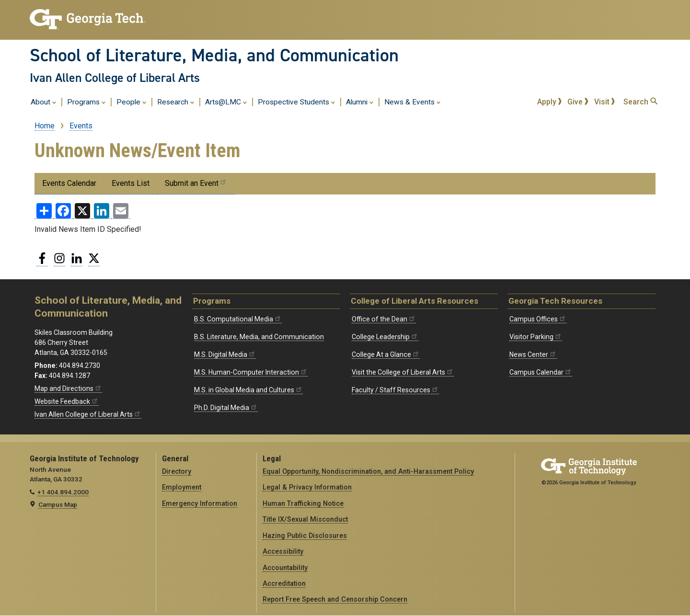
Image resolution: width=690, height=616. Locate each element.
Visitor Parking (536, 337)
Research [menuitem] (176, 102)
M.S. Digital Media (225, 354)
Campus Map (58, 504)
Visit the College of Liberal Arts (403, 372)
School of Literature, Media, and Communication (214, 55)
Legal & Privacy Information (307, 487)
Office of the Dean (384, 319)
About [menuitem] (44, 102)
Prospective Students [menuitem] (297, 102)
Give (578, 102)
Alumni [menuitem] (360, 102)
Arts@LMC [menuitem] (226, 102)
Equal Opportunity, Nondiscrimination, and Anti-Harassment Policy (368, 471)
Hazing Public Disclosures (305, 536)
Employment (182, 487)
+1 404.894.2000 (63, 492)
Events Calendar (69, 183)
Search (640, 102)
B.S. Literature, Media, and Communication (259, 337)
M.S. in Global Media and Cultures (248, 390)
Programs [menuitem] (86, 102)
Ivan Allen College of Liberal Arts (115, 78)
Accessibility (283, 551)
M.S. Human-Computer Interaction (251, 372)
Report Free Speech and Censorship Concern (335, 599)
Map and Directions (68, 388)
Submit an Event (196, 183)
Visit (605, 102)
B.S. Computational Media (238, 319)
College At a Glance (386, 354)
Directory (177, 471)
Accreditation (284, 583)
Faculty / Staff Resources (395, 390)
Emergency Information (200, 503)
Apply (550, 102)
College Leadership (385, 337)
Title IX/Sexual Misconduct (305, 519)
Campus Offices (538, 319)
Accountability (285, 568)
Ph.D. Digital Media (226, 408)
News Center (533, 354)
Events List (131, 183)
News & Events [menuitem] (413, 102)
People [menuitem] (132, 102)
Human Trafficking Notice (303, 503)
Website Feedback (67, 401)
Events (81, 126)
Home (45, 126)
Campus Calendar (541, 372)
